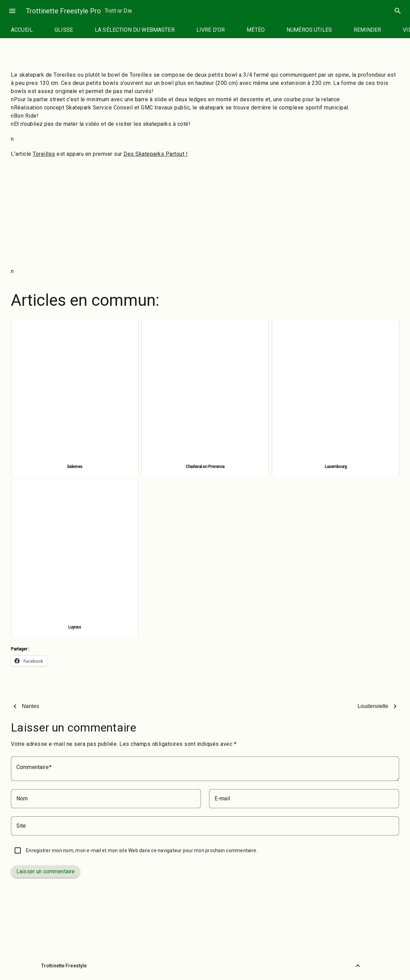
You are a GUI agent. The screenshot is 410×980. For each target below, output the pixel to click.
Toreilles (44, 154)
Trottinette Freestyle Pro (63, 11)
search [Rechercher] (398, 11)
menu (12, 11)
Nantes (31, 706)
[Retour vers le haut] (358, 966)
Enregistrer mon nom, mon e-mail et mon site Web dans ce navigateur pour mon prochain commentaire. (142, 850)
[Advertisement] (205, 213)
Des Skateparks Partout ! (156, 154)
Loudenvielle (373, 706)
